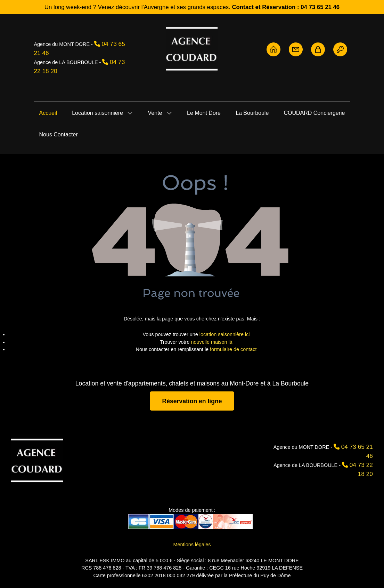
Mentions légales (192, 545)
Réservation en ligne (192, 401)
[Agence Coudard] (37, 460)
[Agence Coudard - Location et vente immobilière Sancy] (192, 48)
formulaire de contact (233, 349)
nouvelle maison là (211, 342)
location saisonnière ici (225, 334)
